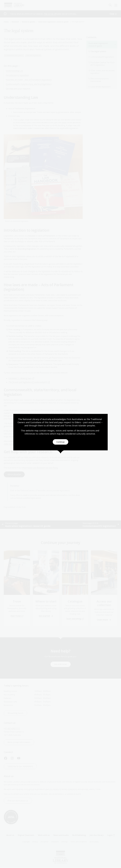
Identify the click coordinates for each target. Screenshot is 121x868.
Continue (60, 442)
